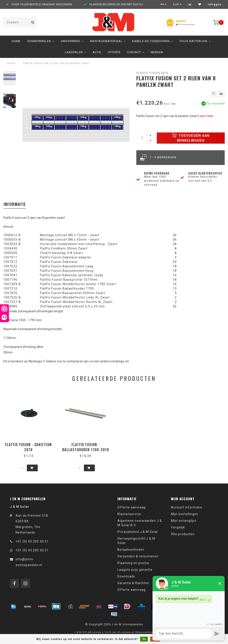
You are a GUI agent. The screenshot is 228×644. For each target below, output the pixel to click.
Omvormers (71, 41)
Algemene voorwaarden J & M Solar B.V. (140, 523)
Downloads (126, 576)
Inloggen (215, 4)
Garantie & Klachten (133, 583)
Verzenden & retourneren (138, 556)
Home (16, 41)
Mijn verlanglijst (184, 521)
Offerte (114, 52)
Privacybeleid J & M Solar (138, 532)
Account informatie (187, 507)
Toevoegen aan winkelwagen (191, 138)
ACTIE (97, 52)
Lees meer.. (206, 116)
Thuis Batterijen (193, 41)
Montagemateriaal (106, 41)
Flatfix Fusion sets (152, 73)
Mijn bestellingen (185, 514)
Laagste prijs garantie (135, 570)
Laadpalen (74, 52)
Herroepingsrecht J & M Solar (136, 541)
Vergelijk (178, 527)
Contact (134, 52)
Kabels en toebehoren (151, 41)
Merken (157, 52)
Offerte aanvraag (132, 507)
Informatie (15, 204)
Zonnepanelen (39, 41)
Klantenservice (129, 514)
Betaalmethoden (131, 550)
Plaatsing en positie (133, 563)
